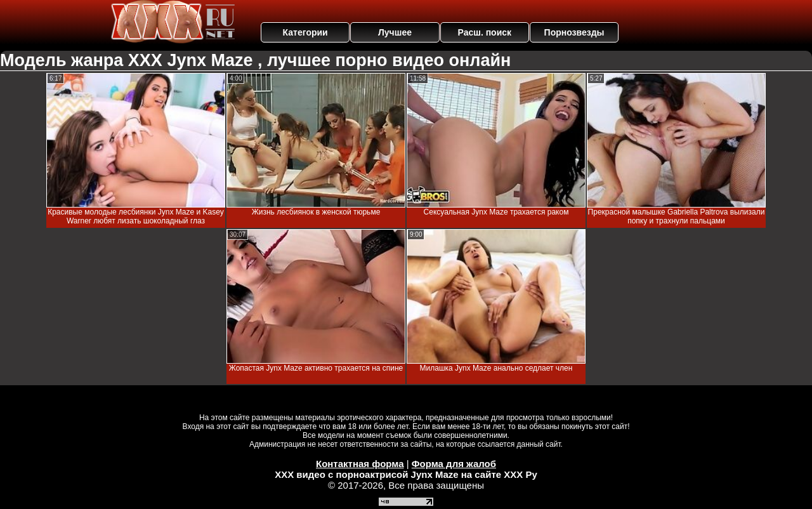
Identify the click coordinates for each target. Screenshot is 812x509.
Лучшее (395, 32)
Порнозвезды (574, 32)
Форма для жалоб (454, 464)
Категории (305, 32)
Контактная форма (360, 464)
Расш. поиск (484, 32)
